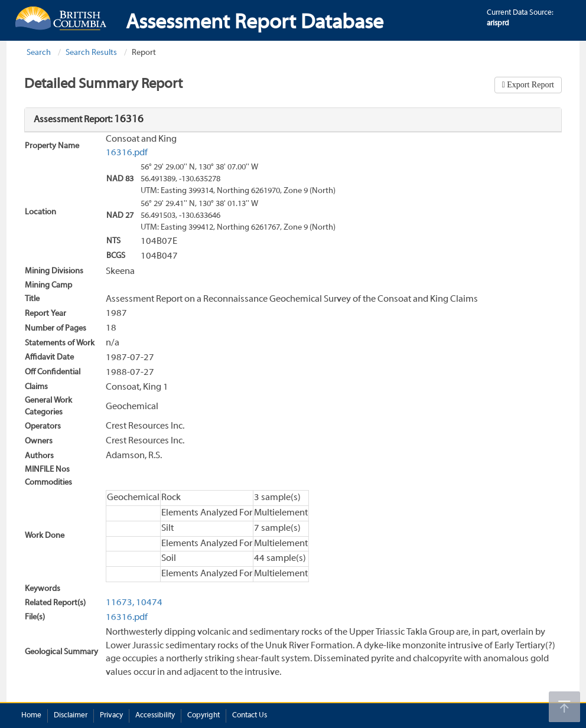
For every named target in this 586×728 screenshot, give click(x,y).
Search (39, 53)
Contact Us (250, 716)
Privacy (111, 716)
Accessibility (155, 716)
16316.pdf (127, 153)
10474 (149, 603)
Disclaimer (71, 716)
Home (31, 716)
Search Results (91, 53)
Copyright (204, 716)
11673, (120, 603)
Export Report (530, 85)
